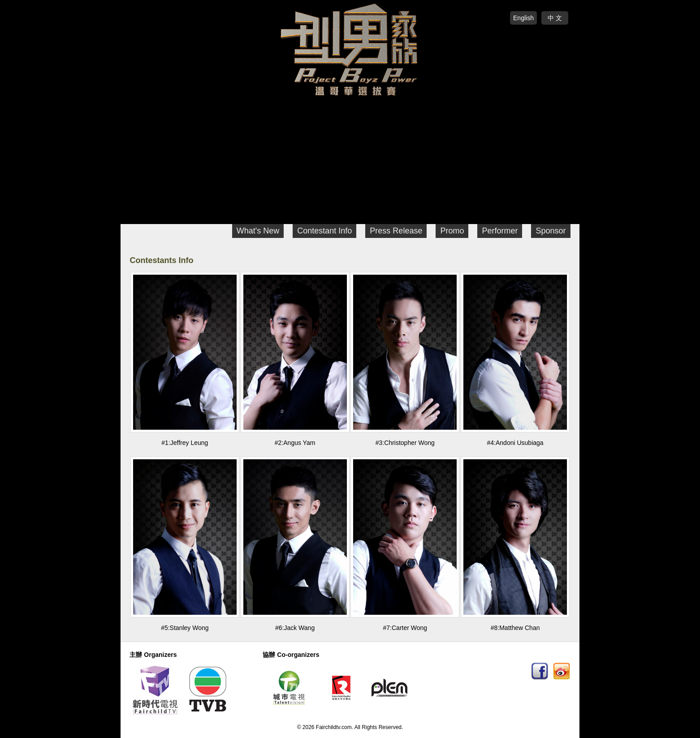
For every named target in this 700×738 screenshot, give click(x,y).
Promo (452, 231)
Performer (500, 231)
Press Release (396, 231)
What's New (258, 231)
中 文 (555, 18)
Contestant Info (324, 231)
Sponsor (551, 231)
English (523, 18)
